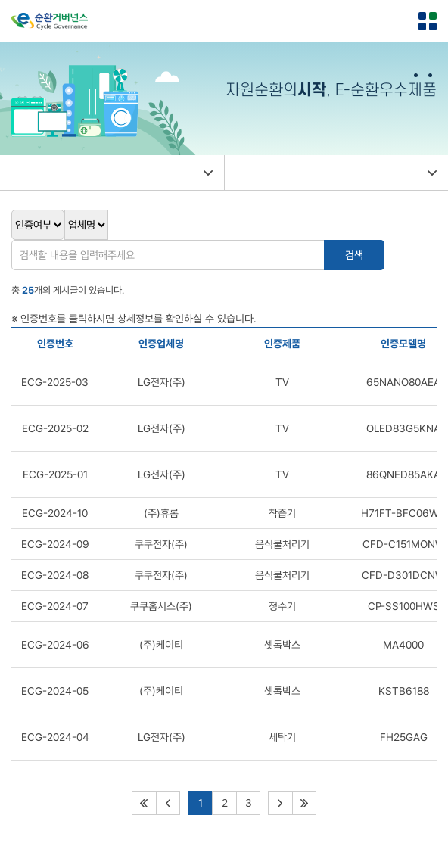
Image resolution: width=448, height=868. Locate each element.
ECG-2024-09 (55, 544)
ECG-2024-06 (55, 645)
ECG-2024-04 (55, 737)
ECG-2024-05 (55, 691)
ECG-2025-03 (55, 382)
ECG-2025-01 (55, 474)
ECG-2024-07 (55, 606)
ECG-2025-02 (55, 428)
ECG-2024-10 (55, 513)
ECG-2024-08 (55, 575)
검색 (354, 255)
